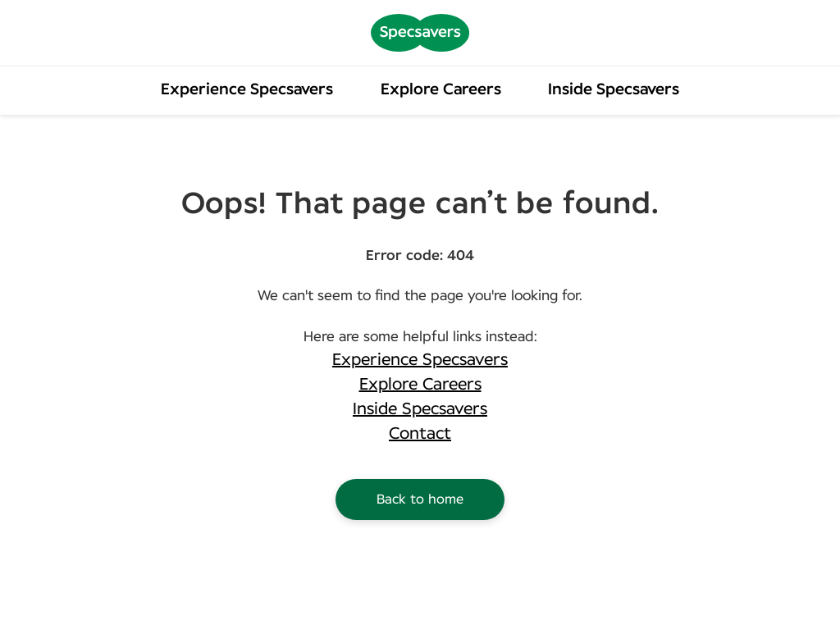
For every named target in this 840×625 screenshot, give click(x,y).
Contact (420, 434)
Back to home (420, 500)
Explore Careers (441, 90)
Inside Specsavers (614, 90)
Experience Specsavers (247, 90)
